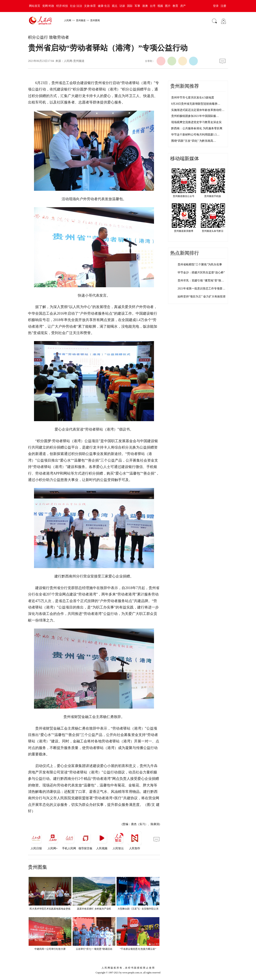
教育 (175, 6)
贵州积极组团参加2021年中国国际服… (195, 116)
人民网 (68, 20)
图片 (168, 6)
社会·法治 (76, 6)
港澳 (145, 6)
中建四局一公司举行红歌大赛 (50, 949)
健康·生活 (104, 6)
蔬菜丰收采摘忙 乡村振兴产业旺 (94, 909)
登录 (216, 6)
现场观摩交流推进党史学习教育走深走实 (196, 122)
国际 (130, 6)
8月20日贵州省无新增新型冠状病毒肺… (196, 104)
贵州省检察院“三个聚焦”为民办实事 (200, 265)
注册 (223, 6)
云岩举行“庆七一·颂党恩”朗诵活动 (94, 949)
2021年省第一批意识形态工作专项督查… (203, 289)
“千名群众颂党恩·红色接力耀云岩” (138, 949)
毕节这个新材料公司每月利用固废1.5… (195, 135)
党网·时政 (48, 6)
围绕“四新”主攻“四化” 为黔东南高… (194, 141)
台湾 (153, 6)
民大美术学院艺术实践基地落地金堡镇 (50, 909)
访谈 (122, 6)
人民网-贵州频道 (74, 61)
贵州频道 (81, 20)
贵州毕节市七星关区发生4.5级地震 (193, 98)
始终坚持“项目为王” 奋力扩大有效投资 (202, 297)
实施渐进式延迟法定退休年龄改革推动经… (198, 110)
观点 (115, 6)
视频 (160, 6)
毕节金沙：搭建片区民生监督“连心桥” (201, 273)
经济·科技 (62, 6)
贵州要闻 (95, 20)
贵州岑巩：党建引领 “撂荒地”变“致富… (202, 281)
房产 (183, 6)
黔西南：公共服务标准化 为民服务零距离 (197, 128)
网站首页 (35, 6)
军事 (137, 6)
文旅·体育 (90, 6)
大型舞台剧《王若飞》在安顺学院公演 (138, 909)
